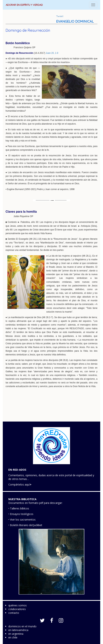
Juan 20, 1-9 (52, 53)
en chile (13, 637)
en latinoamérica (18, 630)
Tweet (60, 16)
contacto (14, 613)
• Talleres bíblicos (19, 508)
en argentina (16, 634)
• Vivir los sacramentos (22, 520)
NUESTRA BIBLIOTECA (22, 499)
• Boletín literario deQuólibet (25, 525)
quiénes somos (18, 605)
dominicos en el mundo (22, 626)
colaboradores (17, 609)
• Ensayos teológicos (21, 514)
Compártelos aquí (20, 484)
